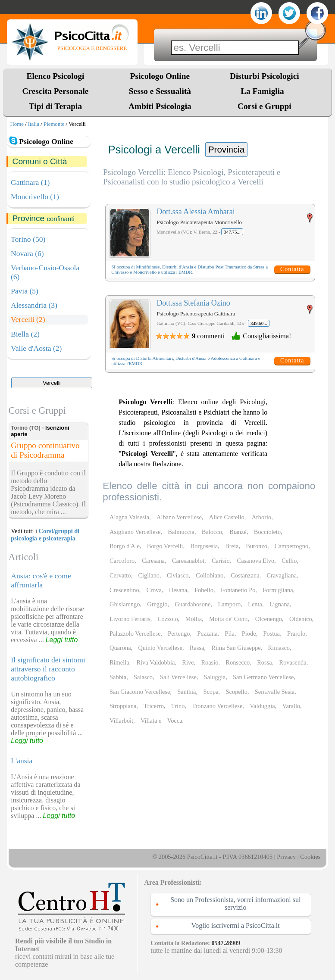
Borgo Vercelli (165, 546)
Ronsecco (238, 662)
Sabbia (118, 677)
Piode (249, 634)
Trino (178, 706)
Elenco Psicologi (56, 76)
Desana (178, 590)
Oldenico (301, 619)
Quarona (120, 648)
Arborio (262, 517)
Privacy (286, 857)
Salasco (143, 677)
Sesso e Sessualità (160, 91)
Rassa (197, 648)
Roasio (210, 662)
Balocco (212, 532)
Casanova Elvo (256, 561)
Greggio (157, 604)
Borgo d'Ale (125, 546)
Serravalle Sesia (275, 692)
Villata (149, 721)
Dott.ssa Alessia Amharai (196, 212)
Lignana (280, 604)
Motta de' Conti (229, 619)
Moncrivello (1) (35, 197)
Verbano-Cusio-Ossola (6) (45, 272)
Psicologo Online (160, 76)
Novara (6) (27, 253)
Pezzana (207, 634)
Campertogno (291, 546)
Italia (34, 124)
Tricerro (154, 706)
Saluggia (215, 677)
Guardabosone (193, 604)
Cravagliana (282, 575)
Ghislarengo (125, 604)
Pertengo (179, 634)
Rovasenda (293, 662)
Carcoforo (122, 561)
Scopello (237, 692)
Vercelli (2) (28, 319)
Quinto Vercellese (160, 648)
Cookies (310, 857)
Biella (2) (25, 334)
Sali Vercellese (178, 677)
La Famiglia (264, 91)
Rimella (119, 662)
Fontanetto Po (238, 590)
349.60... (259, 323)
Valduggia (262, 706)
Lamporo (229, 604)
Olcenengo (269, 619)
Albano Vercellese (179, 517)
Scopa (211, 692)
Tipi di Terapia (55, 106)
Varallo (291, 706)
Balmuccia (181, 532)
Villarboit (121, 721)
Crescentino (124, 590)
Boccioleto (267, 532)
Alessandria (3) (34, 305)
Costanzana (245, 575)
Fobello (204, 590)
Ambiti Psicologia (160, 106)
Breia (232, 546)
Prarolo (296, 634)
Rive (188, 662)
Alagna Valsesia (129, 517)
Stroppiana (123, 706)
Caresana (153, 561)
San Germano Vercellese (263, 677)
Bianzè (238, 532)
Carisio (221, 561)
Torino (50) (28, 239)
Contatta (292, 269)
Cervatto (120, 575)
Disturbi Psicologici (265, 76)
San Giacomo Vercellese (140, 692)
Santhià (186, 692)
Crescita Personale (56, 91)
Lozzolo (168, 619)
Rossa (264, 662)
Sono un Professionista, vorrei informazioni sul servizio (235, 904)
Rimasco (279, 648)
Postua (272, 634)
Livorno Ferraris (130, 619)
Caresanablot (188, 561)
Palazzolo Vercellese (135, 634)
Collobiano (210, 575)
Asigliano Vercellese (135, 532)
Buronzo (257, 546)
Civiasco (178, 575)
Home (17, 124)
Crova (154, 590)
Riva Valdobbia (155, 662)
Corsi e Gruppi (265, 106)
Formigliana (278, 590)
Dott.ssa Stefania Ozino (193, 303)
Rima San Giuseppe (236, 648)
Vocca (175, 721)
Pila (230, 634)
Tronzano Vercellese (217, 706)
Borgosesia (204, 546)
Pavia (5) (25, 291)
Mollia (194, 619)
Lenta (255, 604)
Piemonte (54, 124)
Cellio (289, 561)
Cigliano (149, 575)
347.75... (232, 232)
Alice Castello (227, 517)
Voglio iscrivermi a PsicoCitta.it (236, 925)
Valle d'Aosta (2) (36, 348)
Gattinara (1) (30, 182)
